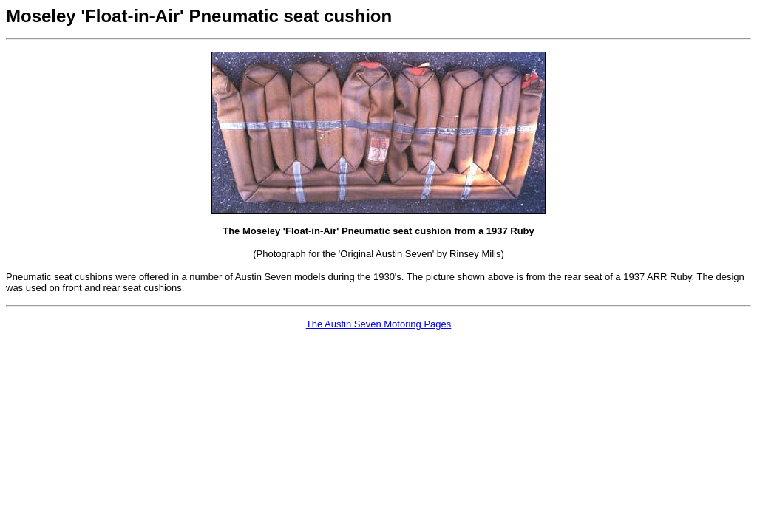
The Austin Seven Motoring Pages (379, 324)
